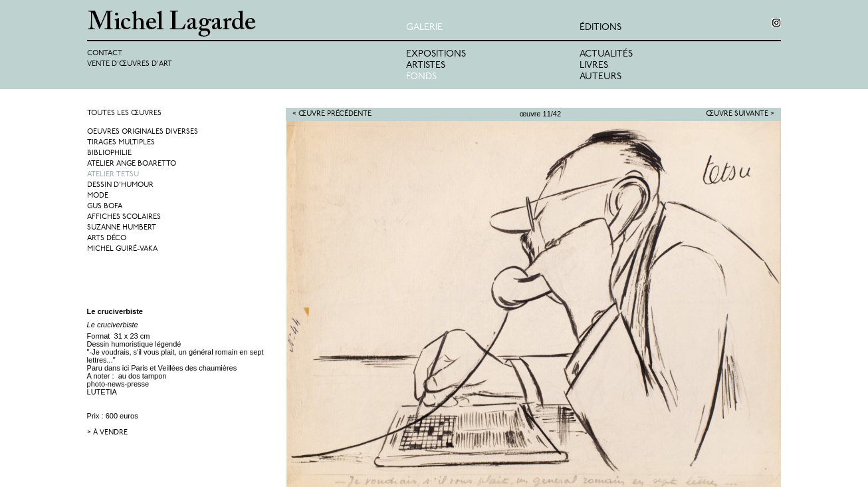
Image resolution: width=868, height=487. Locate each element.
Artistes (426, 66)
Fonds (421, 77)
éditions (600, 28)
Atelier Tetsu (113, 175)
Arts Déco (107, 239)
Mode (98, 196)
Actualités (606, 54)
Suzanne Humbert (122, 228)
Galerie (424, 28)
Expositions (436, 54)
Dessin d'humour (120, 185)
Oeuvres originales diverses (143, 132)
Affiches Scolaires (124, 217)
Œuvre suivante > (740, 114)
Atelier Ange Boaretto (132, 164)
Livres (594, 66)
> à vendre (107, 433)
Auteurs (600, 77)
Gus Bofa (105, 207)
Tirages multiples (121, 143)
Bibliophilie (109, 153)
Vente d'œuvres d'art (130, 64)
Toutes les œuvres (124, 113)
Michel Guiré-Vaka (122, 249)
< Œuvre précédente (332, 114)
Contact (105, 54)
